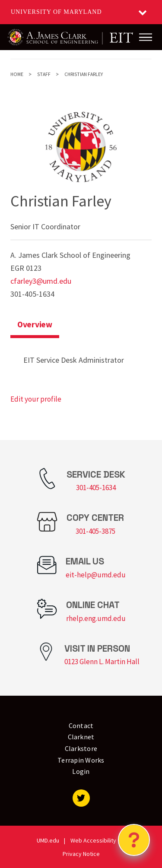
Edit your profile (36, 399)
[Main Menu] (146, 37)
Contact (81, 725)
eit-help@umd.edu (96, 575)
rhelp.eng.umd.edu (96, 618)
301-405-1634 (96, 488)
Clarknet (81, 737)
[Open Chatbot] (134, 840)
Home (17, 74)
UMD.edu (48, 840)
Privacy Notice (81, 854)
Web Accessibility (93, 840)
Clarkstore (81, 748)
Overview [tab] (35, 324)
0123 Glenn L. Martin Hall (102, 662)
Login (81, 771)
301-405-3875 (95, 531)
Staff (44, 74)
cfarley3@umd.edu (41, 281)
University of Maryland (56, 12)
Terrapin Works (81, 760)
